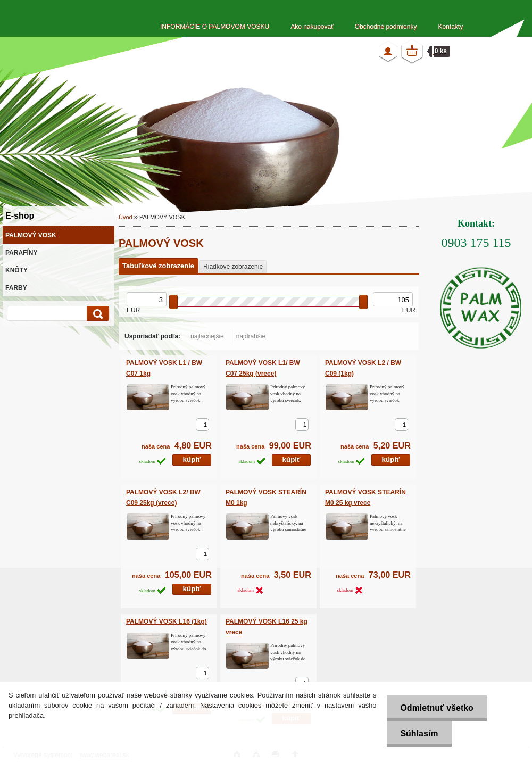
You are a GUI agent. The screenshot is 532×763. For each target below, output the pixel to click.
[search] (96, 314)
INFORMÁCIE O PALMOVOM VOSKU (215, 27)
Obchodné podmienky (386, 27)
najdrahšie (251, 336)
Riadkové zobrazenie (233, 267)
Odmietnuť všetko (437, 708)
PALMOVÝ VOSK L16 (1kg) (167, 621)
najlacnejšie (207, 336)
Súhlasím (419, 733)
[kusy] (202, 425)
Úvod (126, 217)
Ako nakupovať (312, 27)
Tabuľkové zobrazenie (158, 266)
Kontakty (450, 27)
